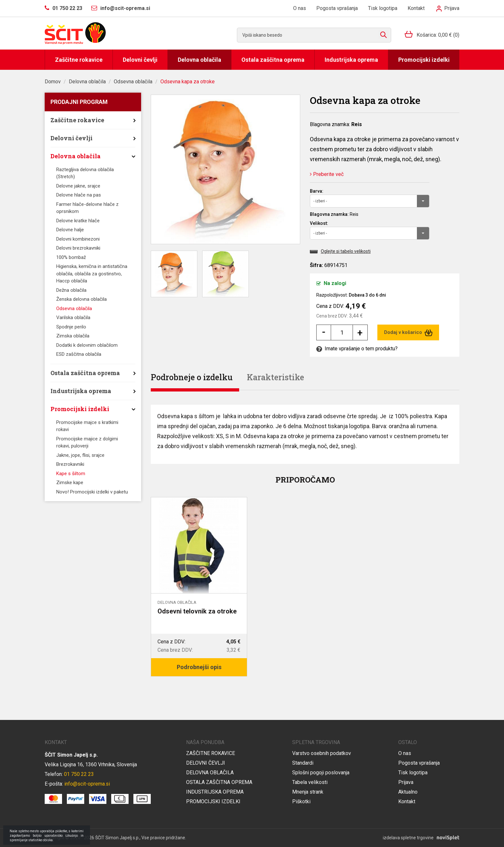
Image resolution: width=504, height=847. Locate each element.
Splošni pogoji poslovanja (321, 773)
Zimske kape (70, 483)
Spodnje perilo (71, 327)
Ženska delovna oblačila (81, 299)
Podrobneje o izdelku (192, 377)
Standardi (303, 763)
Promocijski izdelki (424, 60)
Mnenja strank (308, 792)
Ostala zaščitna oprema (273, 60)
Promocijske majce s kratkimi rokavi (87, 426)
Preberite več (327, 174)
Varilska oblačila (73, 318)
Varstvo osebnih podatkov (322, 753)
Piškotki (301, 801)
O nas (300, 8)
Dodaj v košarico (408, 332)
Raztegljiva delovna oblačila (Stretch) (85, 173)
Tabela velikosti (310, 782)
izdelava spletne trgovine (408, 838)
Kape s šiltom (71, 474)
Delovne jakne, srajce (78, 186)
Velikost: (319, 223)
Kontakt (416, 8)
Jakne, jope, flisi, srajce (80, 455)
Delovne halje (70, 230)
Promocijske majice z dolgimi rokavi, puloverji (87, 442)
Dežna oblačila (71, 290)
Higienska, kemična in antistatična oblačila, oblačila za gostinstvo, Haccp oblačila (92, 274)
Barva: (317, 191)
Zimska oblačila (73, 336)
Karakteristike (275, 377)
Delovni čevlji (140, 60)
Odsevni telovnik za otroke (197, 611)
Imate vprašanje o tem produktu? (357, 349)
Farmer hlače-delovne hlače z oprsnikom (87, 208)
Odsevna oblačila (133, 82)
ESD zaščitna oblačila (79, 354)
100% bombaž (71, 257)
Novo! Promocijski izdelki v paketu (92, 492)
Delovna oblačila (199, 60)
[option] (199, 587)
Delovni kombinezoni (78, 239)
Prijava (448, 8)
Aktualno (408, 792)
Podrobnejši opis (199, 667)
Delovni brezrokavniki (78, 248)
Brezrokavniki (70, 464)
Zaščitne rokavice (79, 60)
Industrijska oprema (351, 60)
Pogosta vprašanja (337, 8)
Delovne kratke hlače (78, 221)
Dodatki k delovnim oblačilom (87, 345)
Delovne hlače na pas (79, 195)
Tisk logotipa (383, 8)
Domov (53, 82)
